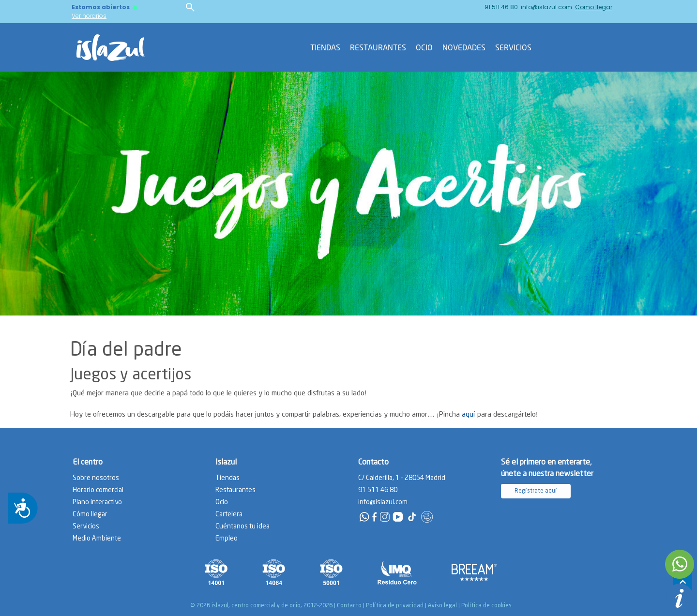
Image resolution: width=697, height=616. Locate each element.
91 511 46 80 (501, 7)
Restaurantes (378, 47)
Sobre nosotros (96, 478)
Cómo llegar (90, 514)
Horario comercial (98, 490)
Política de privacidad (395, 606)
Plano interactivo (97, 502)
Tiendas (325, 47)
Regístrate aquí (536, 491)
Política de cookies (486, 606)
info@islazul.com (546, 7)
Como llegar (594, 7)
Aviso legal (442, 606)
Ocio (424, 47)
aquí (469, 415)
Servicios (513, 47)
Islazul (226, 462)
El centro (88, 462)
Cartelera (229, 514)
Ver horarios (89, 16)
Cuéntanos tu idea (242, 526)
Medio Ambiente (97, 539)
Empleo (227, 539)
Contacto (349, 606)
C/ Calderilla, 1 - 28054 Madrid (402, 478)
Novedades (464, 47)
